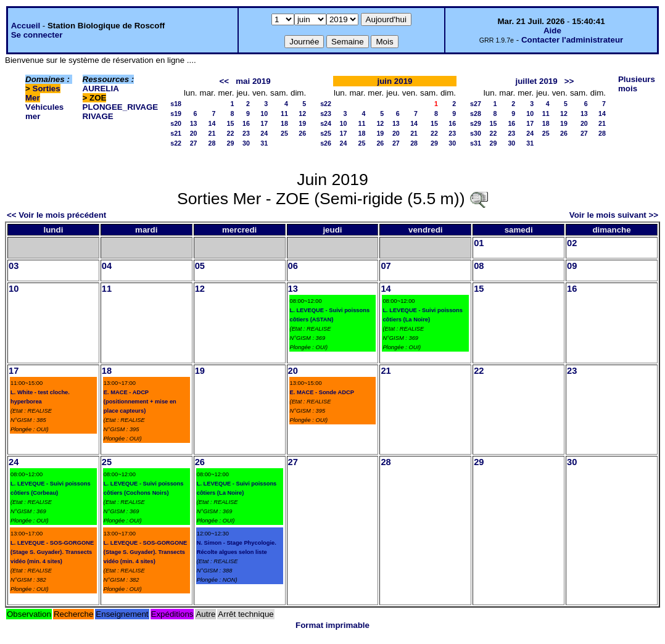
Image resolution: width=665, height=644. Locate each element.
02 (572, 243)
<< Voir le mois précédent (56, 215)
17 (264, 123)
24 (264, 133)
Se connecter (37, 35)
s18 (176, 104)
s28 (476, 114)
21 (212, 133)
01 (479, 243)
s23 (326, 114)
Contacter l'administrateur (572, 40)
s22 (176, 143)
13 (194, 123)
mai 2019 (253, 81)
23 (246, 133)
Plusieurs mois (637, 84)
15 (231, 123)
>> (569, 81)
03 (14, 266)
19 (302, 123)
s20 (176, 123)
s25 (326, 133)
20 (194, 133)
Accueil (26, 26)
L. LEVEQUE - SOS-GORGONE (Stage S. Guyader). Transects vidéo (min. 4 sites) (52, 552)
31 (264, 143)
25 (284, 133)
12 (302, 114)
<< (225, 81)
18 (284, 123)
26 (302, 133)
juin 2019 (394, 81)
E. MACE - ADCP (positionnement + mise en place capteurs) (140, 402)
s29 (476, 123)
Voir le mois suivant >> (614, 215)
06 (293, 266)
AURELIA (101, 89)
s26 (326, 143)
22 (231, 133)
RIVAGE (98, 116)
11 (284, 114)
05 (200, 266)
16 (246, 123)
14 (212, 123)
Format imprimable (332, 625)
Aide (552, 31)
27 (194, 143)
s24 (326, 123)
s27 (476, 104)
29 (231, 143)
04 (107, 266)
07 (386, 266)
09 (572, 266)
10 (264, 114)
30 (246, 143)
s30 (476, 133)
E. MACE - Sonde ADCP (322, 392)
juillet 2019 (536, 81)
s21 (176, 133)
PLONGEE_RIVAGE (121, 107)
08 (479, 266)
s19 (176, 114)
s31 (476, 143)
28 (212, 143)
